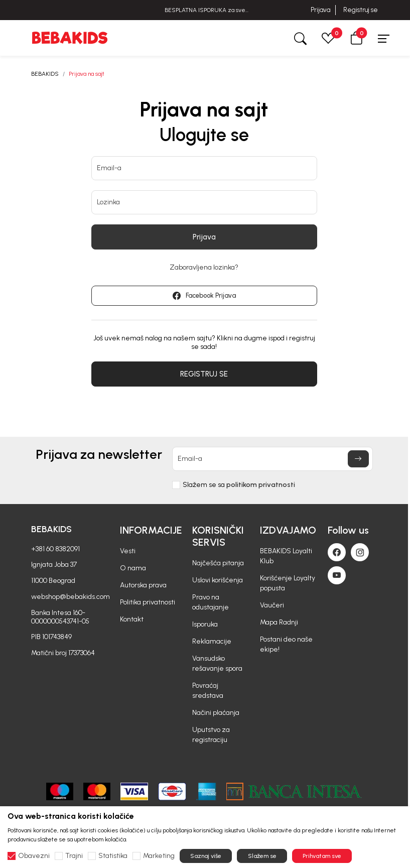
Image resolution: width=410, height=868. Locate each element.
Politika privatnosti (148, 602)
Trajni (74, 856)
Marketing (159, 856)
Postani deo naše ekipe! (286, 644)
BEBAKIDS (45, 74)
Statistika (113, 856)
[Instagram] (360, 552)
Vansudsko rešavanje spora (217, 663)
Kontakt (132, 619)
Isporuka (205, 624)
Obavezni (34, 856)
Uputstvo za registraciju (211, 735)
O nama (133, 568)
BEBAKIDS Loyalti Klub (286, 556)
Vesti (128, 551)
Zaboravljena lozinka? (204, 268)
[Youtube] (337, 575)
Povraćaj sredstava (208, 691)
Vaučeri (272, 605)
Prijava (320, 10)
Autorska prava (143, 585)
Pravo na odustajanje (211, 602)
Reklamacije (212, 641)
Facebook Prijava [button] (204, 296)
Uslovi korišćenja (218, 580)
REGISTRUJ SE (204, 374)
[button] (356, 38)
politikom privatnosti (261, 485)
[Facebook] (337, 552)
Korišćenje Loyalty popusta (288, 583)
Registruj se (361, 10)
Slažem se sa (239, 485)
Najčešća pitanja (218, 563)
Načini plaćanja (216, 713)
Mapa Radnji (279, 622)
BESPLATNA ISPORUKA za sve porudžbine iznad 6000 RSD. (205, 10)
